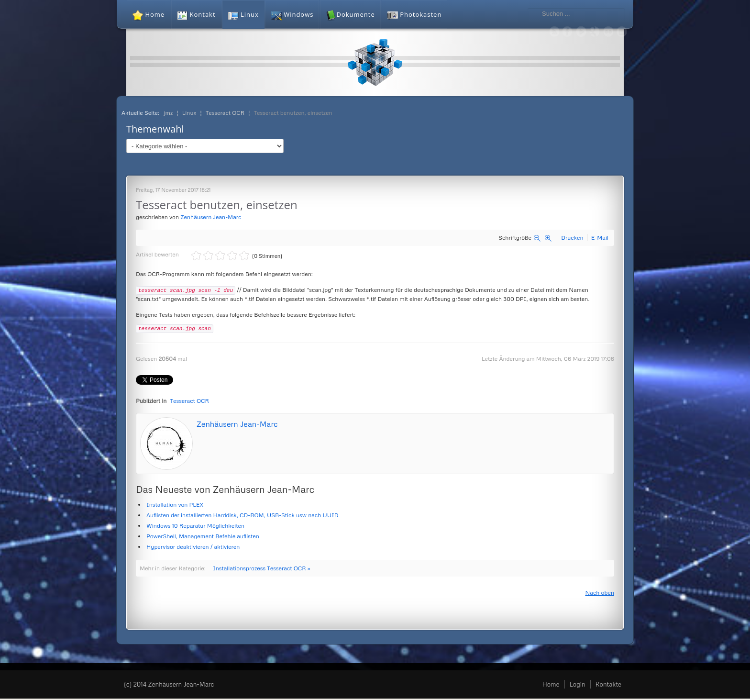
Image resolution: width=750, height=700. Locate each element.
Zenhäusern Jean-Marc (211, 217)
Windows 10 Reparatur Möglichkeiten (195, 527)
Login (578, 686)
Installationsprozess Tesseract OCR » (262, 570)
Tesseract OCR (190, 402)
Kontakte (608, 686)
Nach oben (600, 594)
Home (551, 686)
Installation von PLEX (175, 506)
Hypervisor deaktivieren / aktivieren (193, 548)
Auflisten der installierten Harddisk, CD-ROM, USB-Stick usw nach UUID (243, 517)
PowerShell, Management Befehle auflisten (203, 538)
